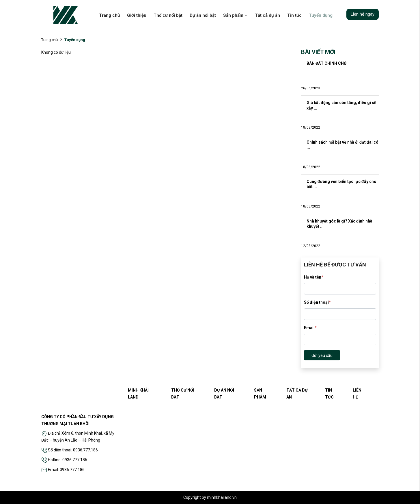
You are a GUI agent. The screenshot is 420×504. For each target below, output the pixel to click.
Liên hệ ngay (363, 14)
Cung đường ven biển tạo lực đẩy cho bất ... (342, 184)
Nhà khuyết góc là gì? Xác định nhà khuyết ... (340, 224)
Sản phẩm (235, 15)
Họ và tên (314, 277)
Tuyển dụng (321, 15)
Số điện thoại (317, 302)
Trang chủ (109, 15)
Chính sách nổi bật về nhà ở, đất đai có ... (343, 145)
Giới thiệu (137, 15)
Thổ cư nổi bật (168, 15)
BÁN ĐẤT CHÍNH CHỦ (326, 63)
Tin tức (294, 15)
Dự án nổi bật (203, 15)
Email (310, 328)
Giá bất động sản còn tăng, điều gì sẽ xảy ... (342, 105)
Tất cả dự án (267, 15)
